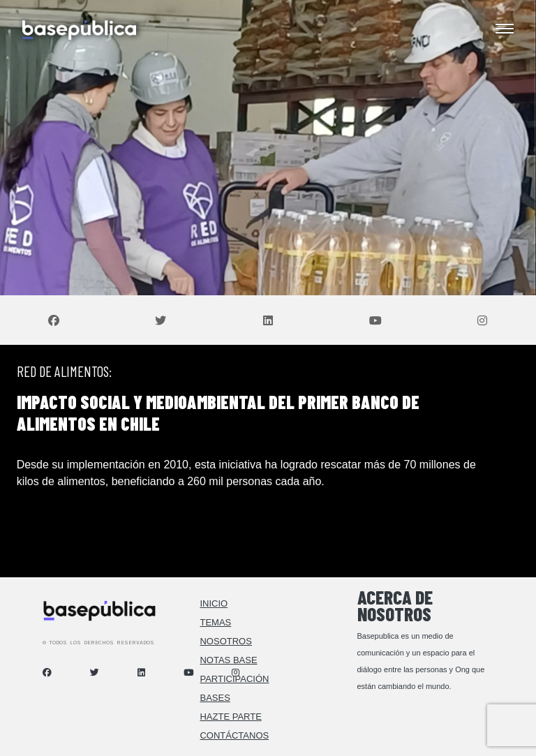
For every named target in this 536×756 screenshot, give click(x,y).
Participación (234, 679)
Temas (215, 622)
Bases (215, 698)
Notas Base (228, 660)
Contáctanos (234, 735)
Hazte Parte (230, 717)
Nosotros (225, 641)
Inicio (214, 603)
